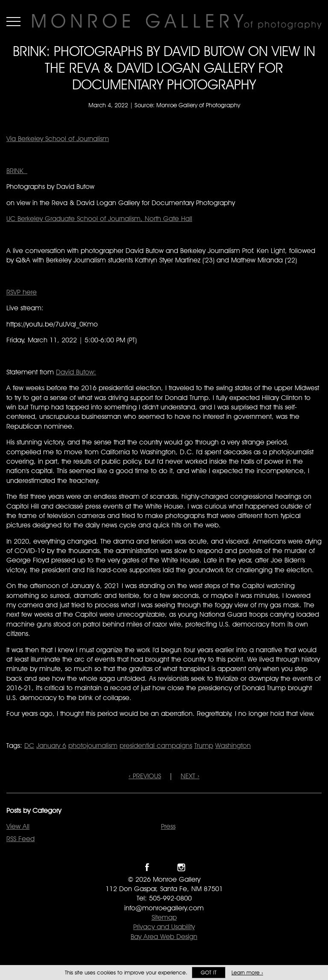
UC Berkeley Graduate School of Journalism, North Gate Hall (99, 219)
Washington (233, 746)
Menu (13, 21)
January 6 (51, 746)
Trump (204, 746)
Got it (209, 973)
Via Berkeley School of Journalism (58, 139)
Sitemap (164, 917)
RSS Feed (20, 839)
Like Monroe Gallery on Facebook (147, 867)
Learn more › (247, 973)
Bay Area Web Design (164, 937)
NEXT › (190, 776)
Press (168, 826)
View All (18, 826)
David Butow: (76, 372)
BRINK (17, 171)
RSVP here (22, 292)
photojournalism (93, 746)
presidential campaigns (156, 746)
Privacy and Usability (164, 927)
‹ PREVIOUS (145, 776)
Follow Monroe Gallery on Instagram (181, 867)
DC (29, 746)
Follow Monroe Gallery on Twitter (164, 867)
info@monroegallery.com (164, 908)
